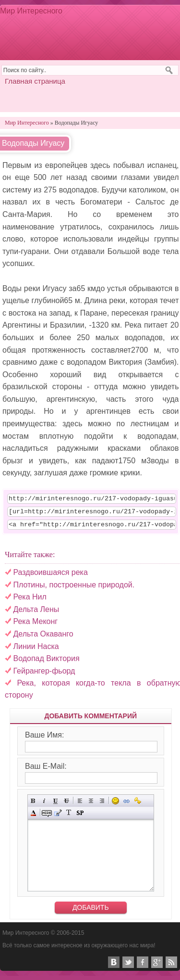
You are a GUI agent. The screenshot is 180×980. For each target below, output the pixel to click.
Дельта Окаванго (43, 638)
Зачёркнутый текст (66, 805)
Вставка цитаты (58, 817)
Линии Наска (36, 651)
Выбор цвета (33, 817)
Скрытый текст (47, 817)
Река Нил (30, 601)
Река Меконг (35, 626)
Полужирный (33, 805)
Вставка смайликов (115, 805)
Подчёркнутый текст (55, 805)
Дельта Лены (36, 614)
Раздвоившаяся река (50, 577)
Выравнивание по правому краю (102, 805)
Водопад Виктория (46, 663)
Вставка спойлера (80, 817)
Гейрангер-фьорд (44, 675)
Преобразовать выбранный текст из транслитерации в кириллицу (69, 817)
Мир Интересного (31, 11)
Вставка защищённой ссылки (138, 805)
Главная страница (35, 81)
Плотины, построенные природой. (74, 589)
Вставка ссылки (126, 805)
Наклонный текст (44, 805)
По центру (91, 805)
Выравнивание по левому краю (80, 805)
